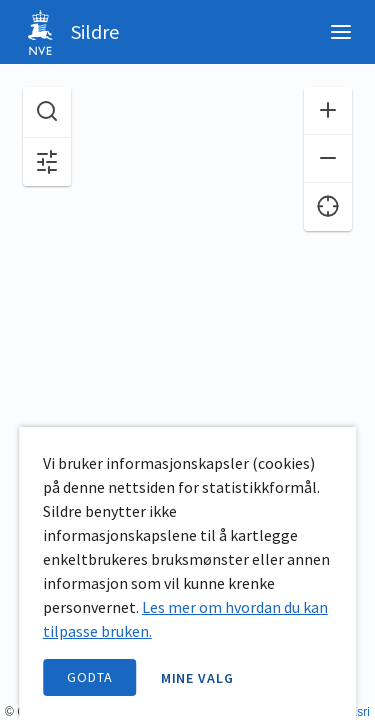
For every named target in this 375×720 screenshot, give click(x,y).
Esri (359, 712)
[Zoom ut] (328, 159)
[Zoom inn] (328, 111)
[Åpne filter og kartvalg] (47, 162)
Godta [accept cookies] (90, 677)
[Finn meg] (328, 207)
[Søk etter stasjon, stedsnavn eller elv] (47, 112)
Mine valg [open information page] (198, 678)
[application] (187, 360)
